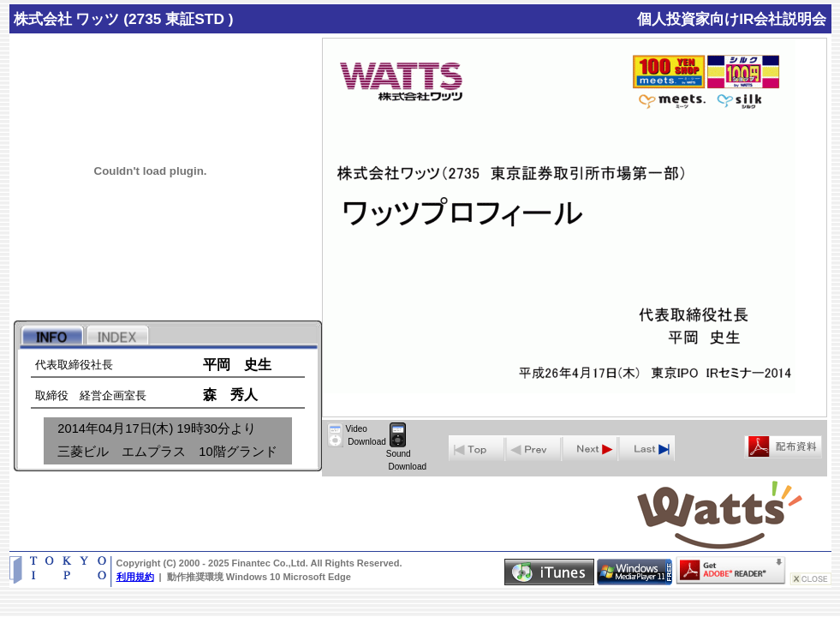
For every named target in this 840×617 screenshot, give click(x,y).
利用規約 (135, 577)
